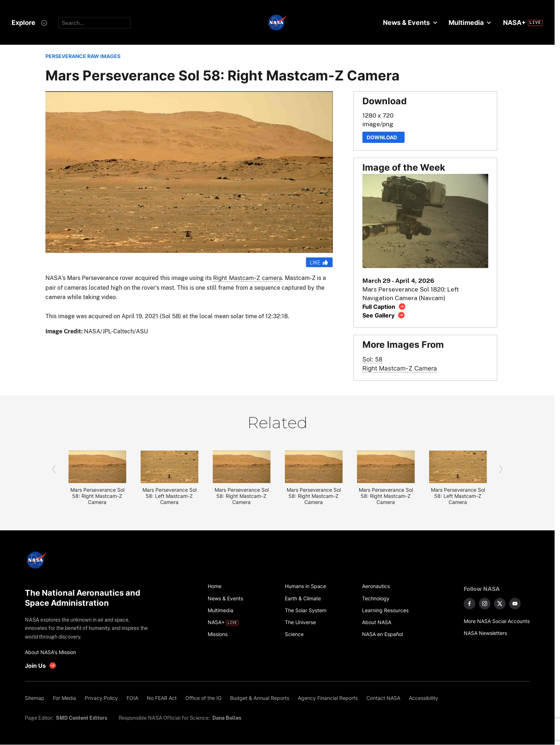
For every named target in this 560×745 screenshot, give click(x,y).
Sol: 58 (372, 359)
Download (383, 137)
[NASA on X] (500, 604)
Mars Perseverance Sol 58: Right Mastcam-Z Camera (97, 496)
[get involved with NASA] (41, 665)
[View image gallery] (384, 315)
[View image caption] (384, 306)
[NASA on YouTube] (515, 604)
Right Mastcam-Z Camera (400, 368)
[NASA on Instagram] (485, 604)
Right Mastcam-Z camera (248, 278)
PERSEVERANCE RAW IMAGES (83, 56)
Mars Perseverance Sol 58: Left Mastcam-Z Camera (169, 496)
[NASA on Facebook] (469, 604)
